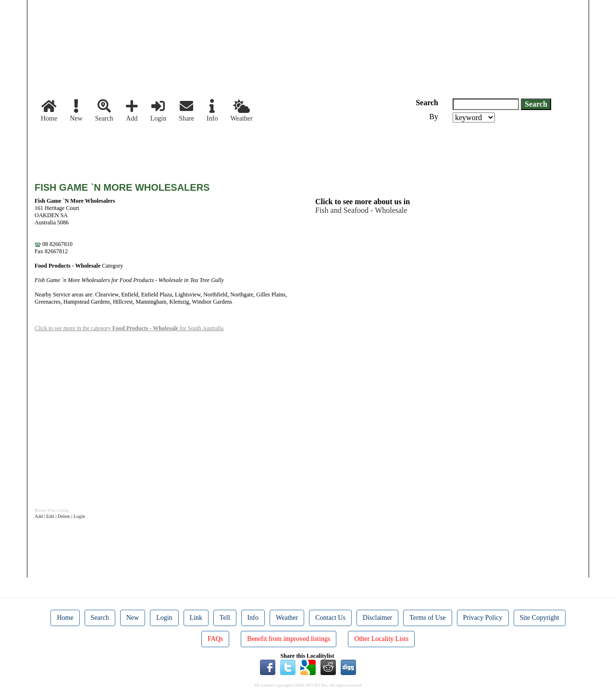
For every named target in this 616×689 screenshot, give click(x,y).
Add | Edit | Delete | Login (60, 516)
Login (158, 111)
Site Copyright (540, 618)
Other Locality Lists (381, 639)
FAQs (215, 639)
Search (104, 111)
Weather (241, 111)
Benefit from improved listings (289, 639)
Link (196, 618)
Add (132, 111)
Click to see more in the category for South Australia (129, 328)
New (76, 111)
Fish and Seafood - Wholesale (361, 210)
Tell (225, 618)
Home (49, 111)
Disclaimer (377, 618)
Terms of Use (427, 618)
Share (186, 111)
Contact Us (330, 618)
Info (212, 111)
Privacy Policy (483, 618)
